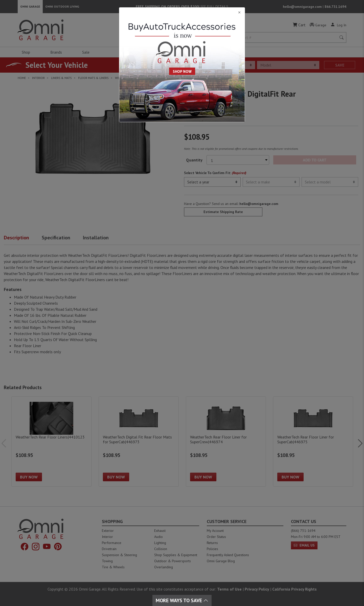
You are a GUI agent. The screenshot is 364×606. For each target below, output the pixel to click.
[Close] (182, 13)
